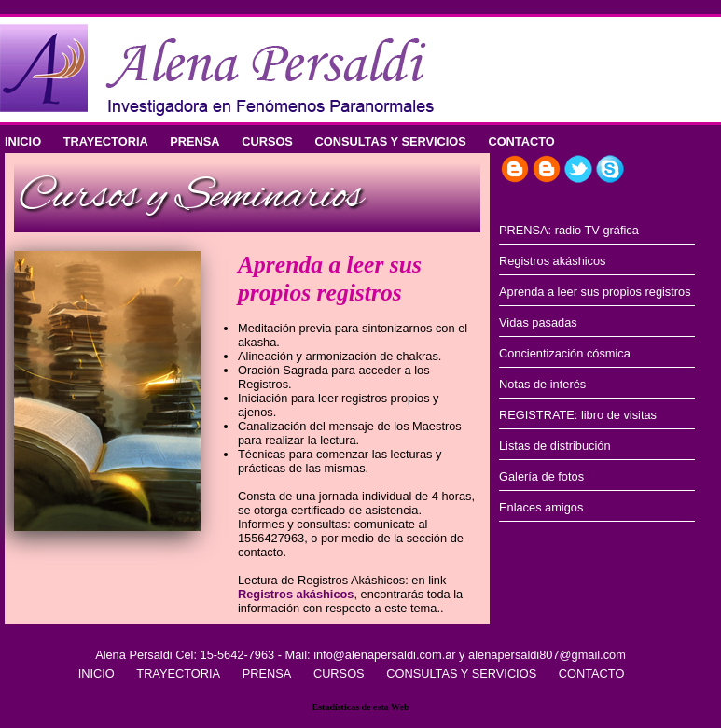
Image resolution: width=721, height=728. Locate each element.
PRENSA (194, 141)
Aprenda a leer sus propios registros (595, 292)
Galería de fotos (541, 476)
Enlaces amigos (541, 507)
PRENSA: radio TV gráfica (569, 230)
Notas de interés (542, 384)
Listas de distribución (555, 446)
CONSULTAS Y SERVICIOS (390, 141)
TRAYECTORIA (106, 141)
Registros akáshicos (296, 594)
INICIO (23, 141)
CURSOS (267, 141)
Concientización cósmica (565, 353)
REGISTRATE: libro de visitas (578, 415)
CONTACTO (521, 141)
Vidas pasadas (538, 322)
